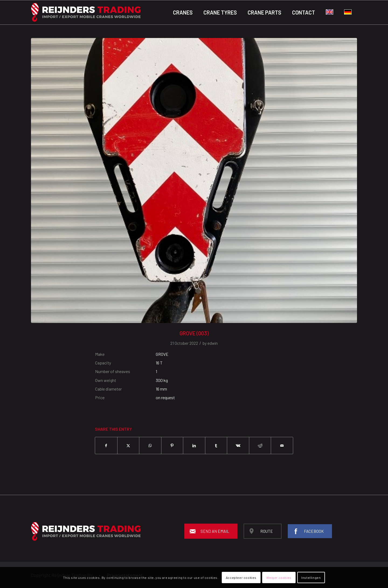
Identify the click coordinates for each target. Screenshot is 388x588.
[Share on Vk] (238, 446)
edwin (213, 343)
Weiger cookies (279, 577)
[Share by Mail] (282, 446)
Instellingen (311, 577)
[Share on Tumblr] (216, 446)
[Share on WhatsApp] (150, 446)
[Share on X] (128, 446)
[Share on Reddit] (260, 446)
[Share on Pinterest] (172, 446)
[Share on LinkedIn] (194, 446)
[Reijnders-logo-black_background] (86, 12)
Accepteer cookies (241, 577)
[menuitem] (183, 12)
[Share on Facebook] (106, 446)
